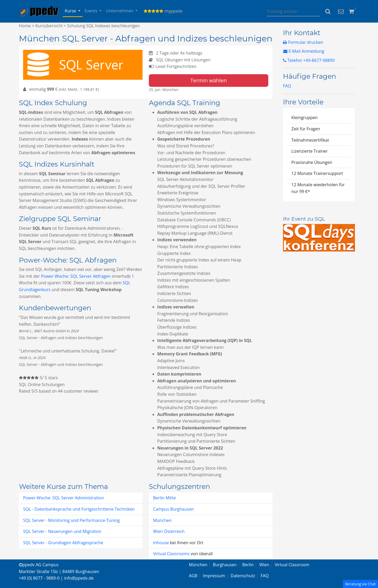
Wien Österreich (169, 531)
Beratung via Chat (360, 584)
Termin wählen (209, 80)
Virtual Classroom (292, 565)
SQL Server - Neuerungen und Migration (62, 531)
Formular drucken (303, 42)
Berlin (248, 565)
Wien (264, 565)
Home (25, 26)
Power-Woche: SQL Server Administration (64, 498)
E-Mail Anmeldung (304, 51)
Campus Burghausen (173, 509)
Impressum (214, 576)
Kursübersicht (49, 26)
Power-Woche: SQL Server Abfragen (76, 276)
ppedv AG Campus (39, 565)
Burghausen (225, 565)
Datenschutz (243, 576)
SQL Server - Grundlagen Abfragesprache (63, 543)
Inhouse (161, 543)
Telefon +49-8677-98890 (309, 60)
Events (91, 11)
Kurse (71, 11)
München (162, 520)
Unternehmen (120, 11)
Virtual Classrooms (171, 554)
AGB (193, 576)
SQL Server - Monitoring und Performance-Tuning (71, 520)
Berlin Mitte (164, 498)
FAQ (287, 86)
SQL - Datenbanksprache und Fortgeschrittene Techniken (79, 509)
